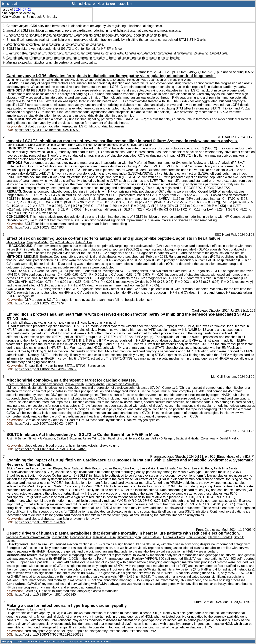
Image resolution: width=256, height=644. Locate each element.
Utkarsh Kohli (36, 609)
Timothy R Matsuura (42, 438)
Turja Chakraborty (62, 242)
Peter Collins (84, 242)
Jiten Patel (108, 438)
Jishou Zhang (85, 80)
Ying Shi (12, 323)
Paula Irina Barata (226, 468)
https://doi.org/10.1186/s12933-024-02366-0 (46, 369)
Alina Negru (130, 468)
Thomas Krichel (50, 642)
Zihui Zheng (55, 80)
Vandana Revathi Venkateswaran (28, 537)
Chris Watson (37, 145)
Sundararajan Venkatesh (123, 384)
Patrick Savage (16, 145)
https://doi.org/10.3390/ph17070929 (40, 522)
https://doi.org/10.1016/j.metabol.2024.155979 (48, 130)
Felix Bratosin (94, 468)
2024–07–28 (22, 9)
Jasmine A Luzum (104, 537)
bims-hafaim (11, 4)
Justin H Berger (17, 438)
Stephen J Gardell (220, 537)
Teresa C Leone (139, 438)
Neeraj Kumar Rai (18, 384)
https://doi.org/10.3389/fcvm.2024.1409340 (45, 595)
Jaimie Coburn (57, 145)
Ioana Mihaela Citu (169, 468)
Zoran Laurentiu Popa (198, 468)
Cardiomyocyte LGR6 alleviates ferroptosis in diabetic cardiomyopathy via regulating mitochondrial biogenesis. (85, 26)
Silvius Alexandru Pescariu (24, 468)
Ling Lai (122, 438)
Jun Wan (142, 80)
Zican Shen (38, 80)
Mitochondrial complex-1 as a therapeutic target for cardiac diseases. (55, 44)
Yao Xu (69, 80)
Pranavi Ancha (95, 384)
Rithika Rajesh (74, 384)
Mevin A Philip (16, 242)
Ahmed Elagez (53, 468)
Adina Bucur (113, 468)
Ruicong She (60, 537)
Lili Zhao (25, 323)
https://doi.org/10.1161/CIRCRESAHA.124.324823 (51, 449)
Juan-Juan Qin (159, 80)
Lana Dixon (145, 145)
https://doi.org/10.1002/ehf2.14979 (39, 303)
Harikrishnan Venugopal (47, 384)
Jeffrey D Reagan (163, 438)
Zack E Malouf (152, 537)
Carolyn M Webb (38, 242)
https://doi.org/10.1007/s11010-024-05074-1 (46, 424)
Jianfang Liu (103, 80)
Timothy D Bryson (129, 537)
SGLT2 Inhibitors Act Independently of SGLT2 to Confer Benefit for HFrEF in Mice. (64, 49)
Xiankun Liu (55, 323)
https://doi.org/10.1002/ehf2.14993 (39, 227)
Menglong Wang (181, 80)
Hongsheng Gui (80, 537)
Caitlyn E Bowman (69, 438)
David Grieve (127, 145)
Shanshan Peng (123, 80)
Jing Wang (39, 323)
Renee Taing (91, 438)
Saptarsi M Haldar (188, 438)
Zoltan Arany (209, 438)
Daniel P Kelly (229, 438)
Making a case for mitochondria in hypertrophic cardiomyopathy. (52, 62)
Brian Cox (75, 145)
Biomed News (82, 4)
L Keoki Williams (174, 537)
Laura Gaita (147, 468)
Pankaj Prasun (16, 609)
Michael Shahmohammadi (100, 145)
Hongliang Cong (91, 323)
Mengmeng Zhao (18, 80)
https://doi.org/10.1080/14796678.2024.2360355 (49, 635)
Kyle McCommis (13, 17)
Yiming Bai (72, 323)
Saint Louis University (42, 17)
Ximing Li (110, 323)
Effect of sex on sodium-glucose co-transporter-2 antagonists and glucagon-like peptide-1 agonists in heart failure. (87, 35)
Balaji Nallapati (74, 468)
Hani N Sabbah (196, 537)
